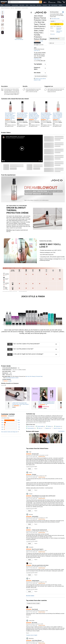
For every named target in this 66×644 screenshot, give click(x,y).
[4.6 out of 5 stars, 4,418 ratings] (33, 120)
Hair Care (12, 8)
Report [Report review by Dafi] (36, 543)
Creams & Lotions (25, 8)
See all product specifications (41, 76)
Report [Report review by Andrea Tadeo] (28, 633)
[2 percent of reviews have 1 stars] (10, 429)
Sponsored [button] (4, 385)
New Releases (54, 5)
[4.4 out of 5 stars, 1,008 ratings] (45, 120)
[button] (2, 5)
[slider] (21, 161)
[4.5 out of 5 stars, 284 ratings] (8, 120)
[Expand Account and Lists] (56, 3)
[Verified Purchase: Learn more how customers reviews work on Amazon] (42, 457)
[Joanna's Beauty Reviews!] (11, 136)
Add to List (52, 43)
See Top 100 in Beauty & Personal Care (34, 376)
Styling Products (18, 8)
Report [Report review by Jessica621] (36, 560)
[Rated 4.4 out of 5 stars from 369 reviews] (47, 405)
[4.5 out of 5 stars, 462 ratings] (56, 120)
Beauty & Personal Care (5, 8)
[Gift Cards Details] (41, 5)
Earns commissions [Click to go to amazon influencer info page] (21, 136)
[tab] (30, 426)
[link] (10, 116)
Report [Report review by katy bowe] (36, 524)
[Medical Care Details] (11, 5)
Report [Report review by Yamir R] (36, 490)
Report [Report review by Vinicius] (36, 575)
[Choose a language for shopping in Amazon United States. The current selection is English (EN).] (45, 2)
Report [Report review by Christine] (36, 511)
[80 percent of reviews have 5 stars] (10, 420)
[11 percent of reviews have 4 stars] (10, 423)
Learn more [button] (37, 51)
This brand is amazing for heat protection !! (15, 138)
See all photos (61, 431)
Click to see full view (19, 39)
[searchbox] (25, 2)
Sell (49, 5)
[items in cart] (64, 2)
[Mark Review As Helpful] (29, 469)
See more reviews (30, 596)
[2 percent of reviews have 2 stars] (10, 427)
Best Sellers (22, 5)
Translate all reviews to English (33, 603)
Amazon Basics (15, 5)
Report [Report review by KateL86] (28, 617)
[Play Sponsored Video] (18, 394)
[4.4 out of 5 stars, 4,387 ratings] (21, 118)
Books (27, 5)
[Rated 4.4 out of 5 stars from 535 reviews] (21, 406)
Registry (60, 5)
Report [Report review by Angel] (36, 469)
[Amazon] (4, 2)
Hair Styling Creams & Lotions (12, 378)
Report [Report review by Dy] (36, 591)
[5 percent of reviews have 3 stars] (10, 425)
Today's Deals (33, 5)
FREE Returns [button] (38, 59)
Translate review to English (32, 635)
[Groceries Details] (47, 5)
